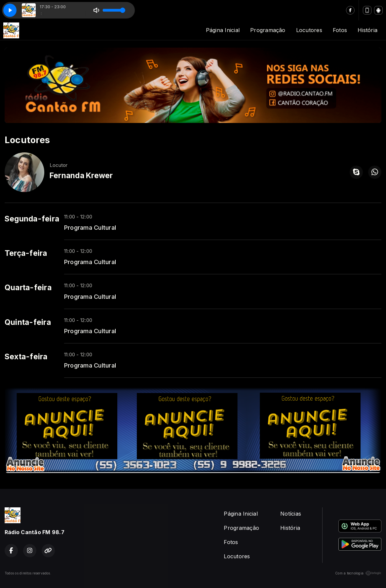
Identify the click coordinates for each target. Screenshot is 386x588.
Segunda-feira (32, 219)
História (367, 30)
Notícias (291, 514)
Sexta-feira (26, 357)
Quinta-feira (28, 322)
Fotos (340, 30)
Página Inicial (223, 30)
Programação (268, 30)
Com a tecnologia (358, 573)
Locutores (309, 30)
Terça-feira (26, 253)
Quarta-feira (28, 288)
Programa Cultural (90, 227)
